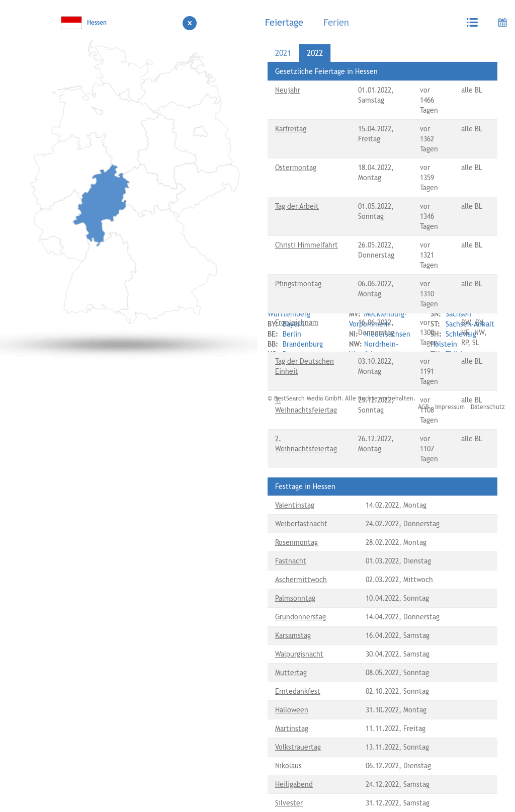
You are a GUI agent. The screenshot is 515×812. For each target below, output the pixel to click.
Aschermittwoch (301, 580)
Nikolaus (288, 766)
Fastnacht (291, 561)
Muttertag (291, 673)
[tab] (287, 22)
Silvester (289, 803)
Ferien (336, 22)
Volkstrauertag (298, 747)
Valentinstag (295, 505)
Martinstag (292, 728)
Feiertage (284, 22)
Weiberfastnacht (301, 524)
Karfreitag (291, 129)
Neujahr (288, 90)
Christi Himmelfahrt (307, 245)
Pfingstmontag (298, 284)
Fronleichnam (297, 322)
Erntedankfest (298, 691)
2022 (315, 53)
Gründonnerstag (301, 617)
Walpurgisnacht (299, 654)
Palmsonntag (295, 598)
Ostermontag (296, 168)
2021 (283, 53)
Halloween (292, 710)
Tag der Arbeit (297, 206)
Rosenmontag (296, 542)
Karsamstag (293, 635)
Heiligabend (294, 784)
